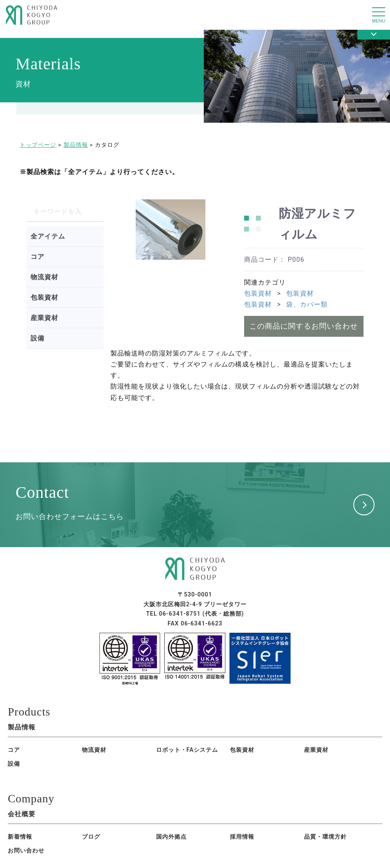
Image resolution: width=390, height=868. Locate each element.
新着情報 (20, 826)
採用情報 (142, 826)
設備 (37, 338)
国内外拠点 (98, 826)
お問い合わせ (248, 826)
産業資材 (44, 318)
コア (37, 257)
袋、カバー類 (307, 304)
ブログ (58, 826)
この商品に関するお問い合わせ (304, 326)
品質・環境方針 (192, 826)
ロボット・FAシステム (108, 751)
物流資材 (44, 277)
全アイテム (48, 236)
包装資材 (44, 297)
